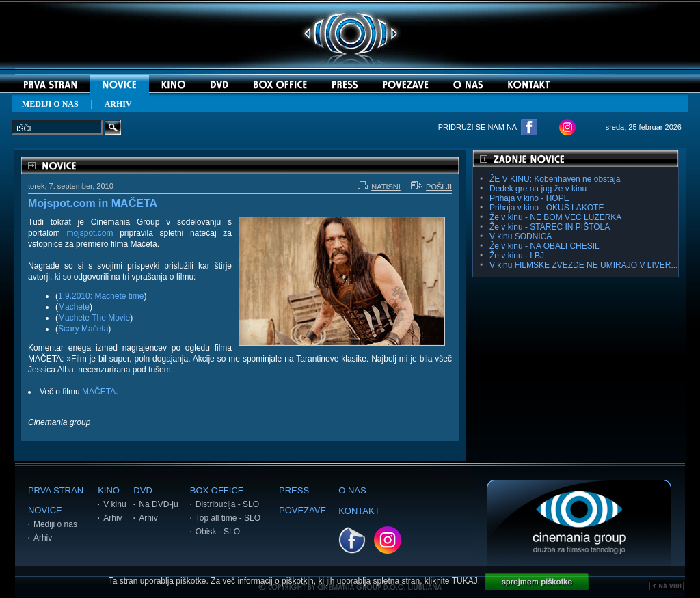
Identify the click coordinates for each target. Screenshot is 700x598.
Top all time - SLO (228, 518)
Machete (74, 307)
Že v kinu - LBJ (517, 256)
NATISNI (379, 187)
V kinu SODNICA (521, 236)
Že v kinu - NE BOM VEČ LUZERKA (555, 217)
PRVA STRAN (56, 490)
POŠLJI (431, 187)
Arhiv (43, 538)
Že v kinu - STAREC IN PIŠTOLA (550, 227)
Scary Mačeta (83, 329)
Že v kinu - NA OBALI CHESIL (544, 246)
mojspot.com (90, 233)
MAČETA (99, 392)
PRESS (294, 490)
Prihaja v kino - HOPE (529, 198)
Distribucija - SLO (227, 504)
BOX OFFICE (217, 490)
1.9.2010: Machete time (101, 296)
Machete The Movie (94, 318)
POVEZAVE (302, 510)
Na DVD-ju (158, 504)
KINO (109, 490)
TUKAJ (465, 581)
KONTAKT (359, 511)
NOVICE (45, 510)
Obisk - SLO (218, 532)
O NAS (352, 490)
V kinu (115, 504)
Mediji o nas (55, 524)
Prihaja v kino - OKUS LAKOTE (547, 208)
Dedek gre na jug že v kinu (538, 189)
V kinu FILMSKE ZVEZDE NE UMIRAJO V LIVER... (583, 265)
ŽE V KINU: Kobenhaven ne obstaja (555, 179)
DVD (143, 490)
